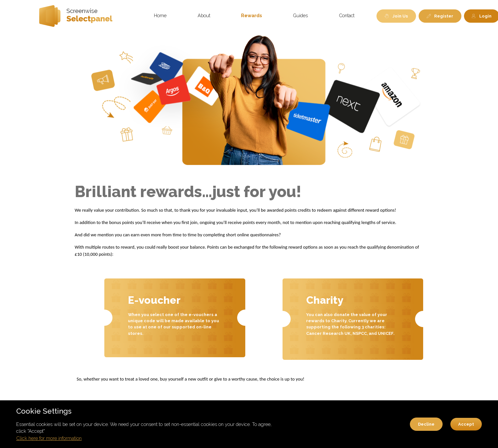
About (204, 15)
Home (160, 15)
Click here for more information (49, 438)
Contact (347, 15)
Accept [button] (466, 424)
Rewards (251, 15)
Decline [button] (426, 424)
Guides (300, 15)
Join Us (396, 16)
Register (440, 16)
